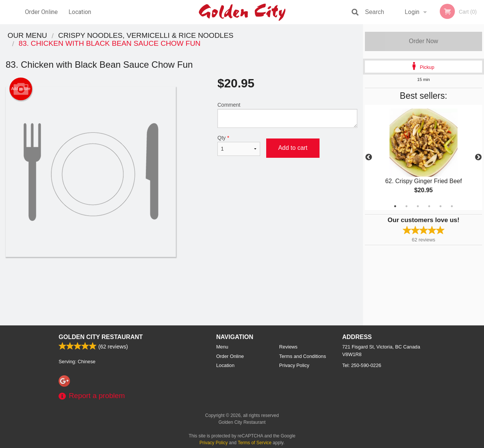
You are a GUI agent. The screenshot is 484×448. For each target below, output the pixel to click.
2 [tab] (406, 206)
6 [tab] (452, 206)
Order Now (423, 41)
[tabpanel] (423, 157)
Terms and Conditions (302, 356)
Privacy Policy (294, 365)
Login (412, 12)
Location (80, 12)
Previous (369, 157)
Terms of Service (255, 443)
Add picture (21, 89)
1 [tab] (395, 206)
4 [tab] (429, 206)
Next (478, 157)
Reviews (288, 347)
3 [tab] (418, 206)
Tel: (362, 365)
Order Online (41, 12)
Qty (239, 145)
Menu (222, 347)
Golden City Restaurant (101, 337)
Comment (287, 115)
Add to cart (293, 148)
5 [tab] (441, 206)
